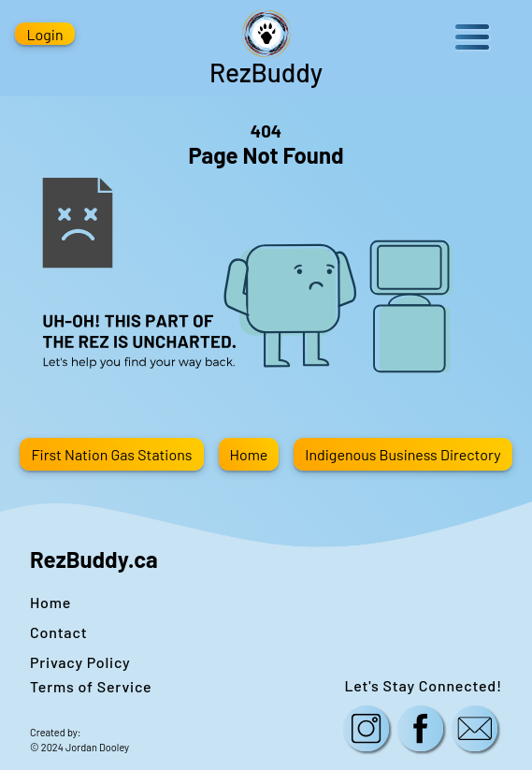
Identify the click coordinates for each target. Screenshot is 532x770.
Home (249, 454)
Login (44, 34)
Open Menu (472, 37)
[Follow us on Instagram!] (367, 730)
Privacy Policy (80, 662)
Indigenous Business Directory (403, 454)
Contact (58, 632)
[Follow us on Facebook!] (421, 730)
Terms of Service (91, 686)
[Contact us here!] (475, 730)
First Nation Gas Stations (111, 454)
